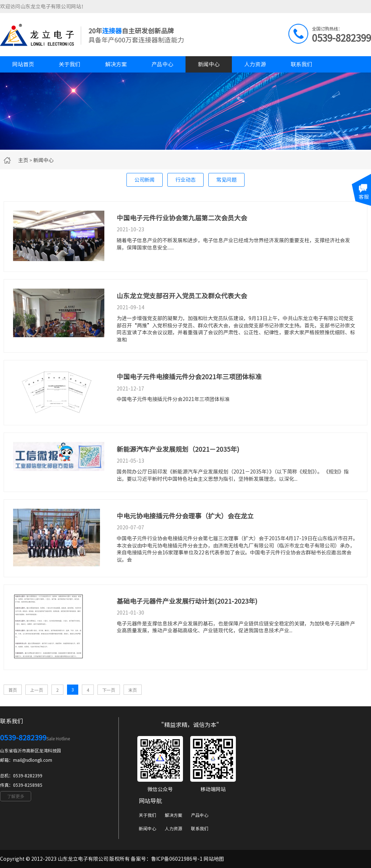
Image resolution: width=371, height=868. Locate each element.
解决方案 (116, 64)
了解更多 (16, 796)
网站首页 (23, 64)
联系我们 (301, 64)
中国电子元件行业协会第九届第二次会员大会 (182, 218)
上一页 (37, 690)
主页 (23, 160)
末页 (133, 690)
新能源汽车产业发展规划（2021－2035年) (178, 449)
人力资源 (255, 64)
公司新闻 (145, 180)
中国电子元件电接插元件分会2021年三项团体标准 (189, 377)
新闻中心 (209, 64)
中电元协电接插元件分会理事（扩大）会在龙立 (185, 516)
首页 (13, 690)
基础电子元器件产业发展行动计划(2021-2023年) (187, 601)
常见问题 (226, 180)
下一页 (109, 690)
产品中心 (162, 64)
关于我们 (70, 64)
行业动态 (185, 180)
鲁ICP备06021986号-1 (177, 859)
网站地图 (214, 859)
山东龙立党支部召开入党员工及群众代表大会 (182, 296)
